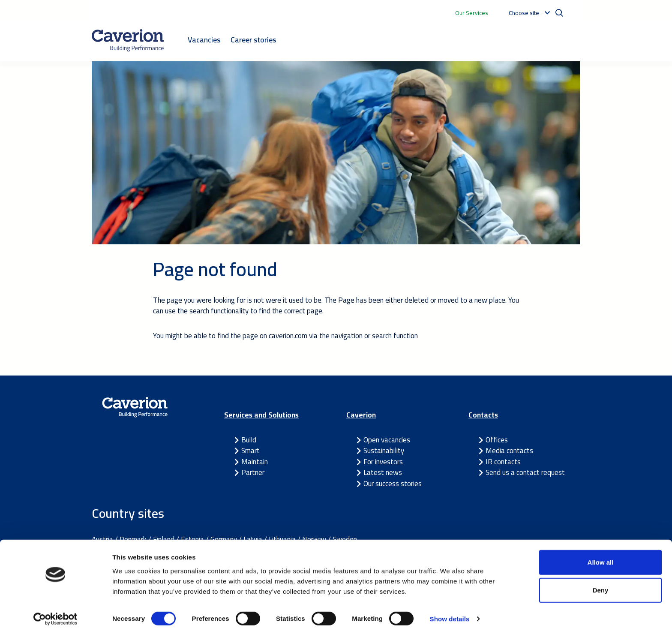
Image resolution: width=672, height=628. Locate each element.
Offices (497, 440)
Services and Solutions (261, 415)
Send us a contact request (525, 472)
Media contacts (509, 451)
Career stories (253, 40)
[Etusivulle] (128, 40)
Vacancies (204, 40)
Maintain (255, 462)
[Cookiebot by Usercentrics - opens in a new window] (55, 611)
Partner (253, 472)
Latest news (383, 472)
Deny (601, 582)
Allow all (601, 554)
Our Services (472, 13)
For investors (383, 462)
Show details (450, 611)
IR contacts (503, 462)
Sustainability (384, 451)
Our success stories (393, 484)
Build (249, 440)
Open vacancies (387, 440)
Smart (250, 451)
